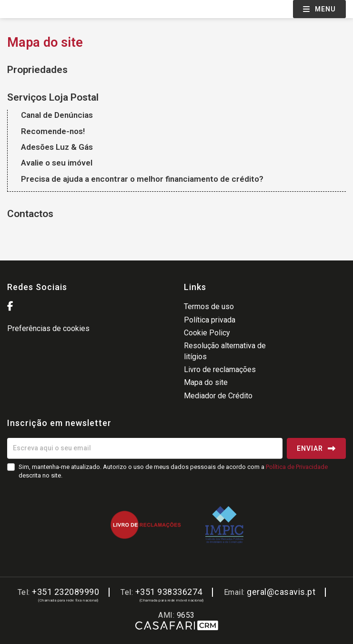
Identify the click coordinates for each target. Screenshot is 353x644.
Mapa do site (206, 382)
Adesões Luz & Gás (57, 147)
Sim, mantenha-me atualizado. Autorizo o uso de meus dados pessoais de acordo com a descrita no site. (173, 471)
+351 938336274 (169, 592)
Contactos (30, 214)
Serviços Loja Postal (53, 97)
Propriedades (37, 70)
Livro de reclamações (220, 369)
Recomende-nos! (53, 131)
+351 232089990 (66, 592)
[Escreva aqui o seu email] (145, 448)
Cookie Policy (207, 333)
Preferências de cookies (48, 328)
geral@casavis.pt (281, 592)
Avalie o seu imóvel (57, 163)
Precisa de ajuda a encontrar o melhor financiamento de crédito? (142, 179)
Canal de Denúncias (57, 115)
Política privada (210, 320)
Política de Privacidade (297, 467)
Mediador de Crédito (218, 396)
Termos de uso (209, 306)
